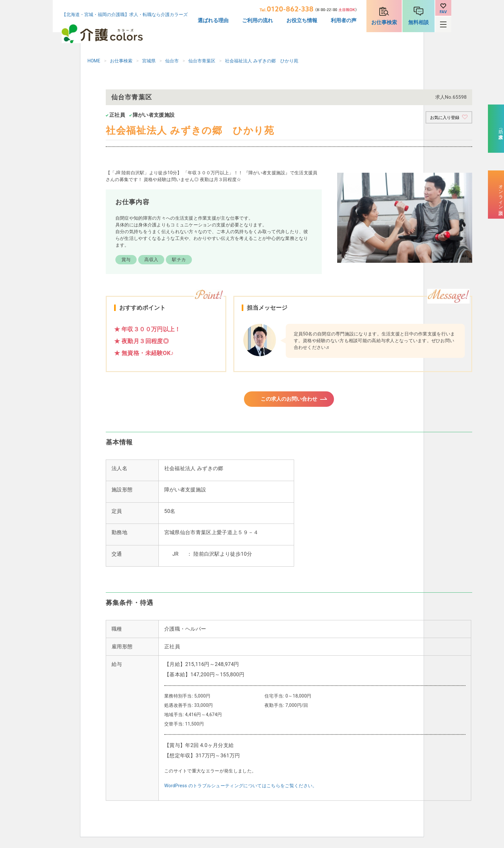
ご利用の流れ (257, 20)
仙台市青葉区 (202, 61)
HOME (94, 61)
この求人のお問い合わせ (289, 401)
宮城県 (149, 61)
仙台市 (172, 61)
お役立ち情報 (302, 20)
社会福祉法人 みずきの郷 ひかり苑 (261, 61)
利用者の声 (344, 20)
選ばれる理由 (213, 20)
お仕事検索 (384, 22)
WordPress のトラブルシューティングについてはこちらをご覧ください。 (241, 789)
